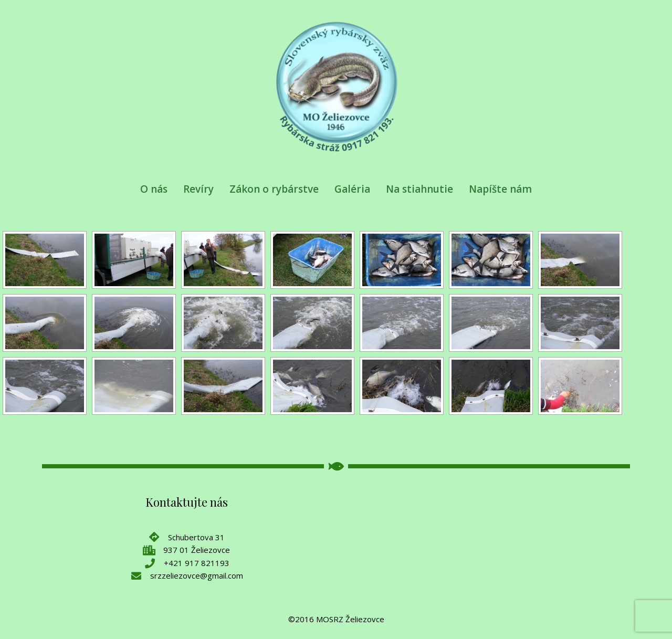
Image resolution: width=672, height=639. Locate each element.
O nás (154, 189)
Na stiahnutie (419, 189)
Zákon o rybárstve (274, 189)
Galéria (352, 189)
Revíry (198, 189)
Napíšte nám (500, 189)
